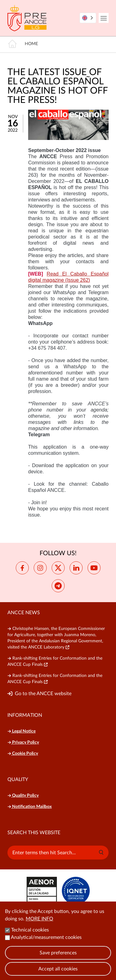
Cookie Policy (23, 754)
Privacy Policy (23, 742)
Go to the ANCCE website (43, 694)
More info (39, 925)
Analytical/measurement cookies (46, 944)
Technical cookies (30, 936)
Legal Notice (21, 731)
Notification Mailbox (30, 807)
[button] (101, 852)
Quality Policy (23, 796)
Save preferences (58, 959)
